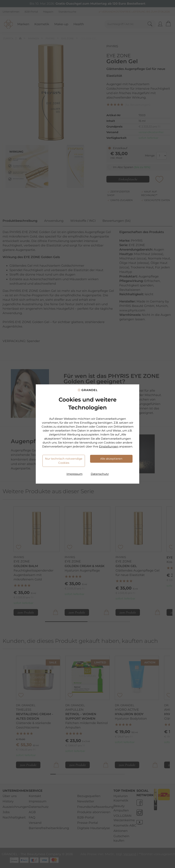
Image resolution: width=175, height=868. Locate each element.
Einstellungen (109, 447)
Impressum (75, 474)
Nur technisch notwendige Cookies (64, 461)
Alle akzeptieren (111, 459)
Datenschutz (100, 474)
